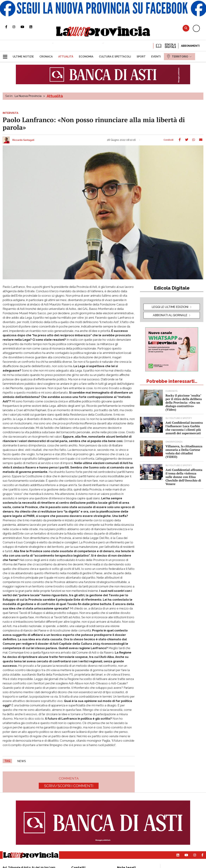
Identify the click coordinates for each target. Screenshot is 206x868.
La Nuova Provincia (28, 96)
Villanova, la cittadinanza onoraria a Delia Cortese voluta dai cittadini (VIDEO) (184, 451)
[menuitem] (23, 57)
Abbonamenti (190, 46)
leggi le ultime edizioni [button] (170, 307)
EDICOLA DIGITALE (166, 46)
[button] (6, 55)
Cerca (186, 28)
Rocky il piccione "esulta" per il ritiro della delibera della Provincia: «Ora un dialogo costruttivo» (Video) (184, 402)
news (22, 761)
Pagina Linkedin (33, 27)
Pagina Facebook (9, 27)
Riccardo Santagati (23, 140)
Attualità (55, 96)
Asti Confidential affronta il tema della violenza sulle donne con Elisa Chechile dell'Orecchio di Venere (184, 477)
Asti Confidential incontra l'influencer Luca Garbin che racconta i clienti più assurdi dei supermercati (184, 428)
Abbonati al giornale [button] (170, 315)
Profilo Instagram (17, 27)
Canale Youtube (25, 27)
